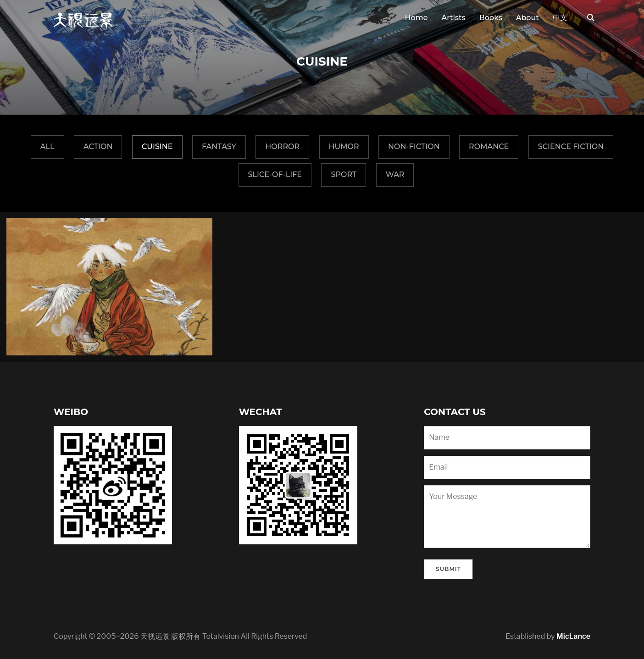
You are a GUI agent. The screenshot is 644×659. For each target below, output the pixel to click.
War (395, 174)
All (47, 147)
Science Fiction (571, 147)
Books (491, 18)
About (527, 18)
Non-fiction (414, 147)
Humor (344, 147)
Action (98, 147)
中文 (560, 18)
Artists (453, 18)
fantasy (219, 147)
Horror (282, 147)
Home (416, 18)
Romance (489, 147)
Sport (344, 174)
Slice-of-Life (275, 174)
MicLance (573, 636)
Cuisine (157, 147)
